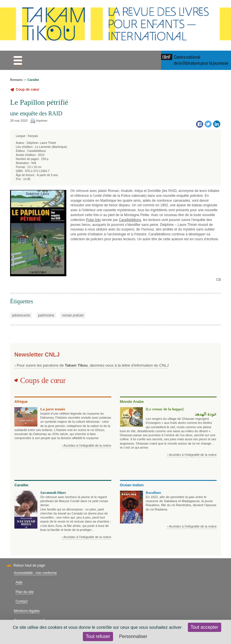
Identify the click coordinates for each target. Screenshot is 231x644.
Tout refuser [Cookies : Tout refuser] (98, 636)
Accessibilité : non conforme (35, 573)
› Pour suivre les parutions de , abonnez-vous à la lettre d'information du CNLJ (91, 365)
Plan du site (25, 592)
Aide (19, 582)
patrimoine (46, 315)
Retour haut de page (29, 565)
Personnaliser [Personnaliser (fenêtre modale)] (133, 636)
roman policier (73, 315)
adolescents (21, 315)
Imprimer (42, 121)
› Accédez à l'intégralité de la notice (86, 445)
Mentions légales (27, 611)
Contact (21, 601)
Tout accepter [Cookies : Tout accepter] (205, 627)
